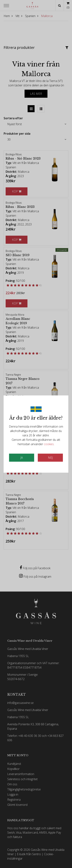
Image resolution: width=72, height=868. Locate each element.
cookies (49, 444)
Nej (50, 458)
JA (22, 458)
